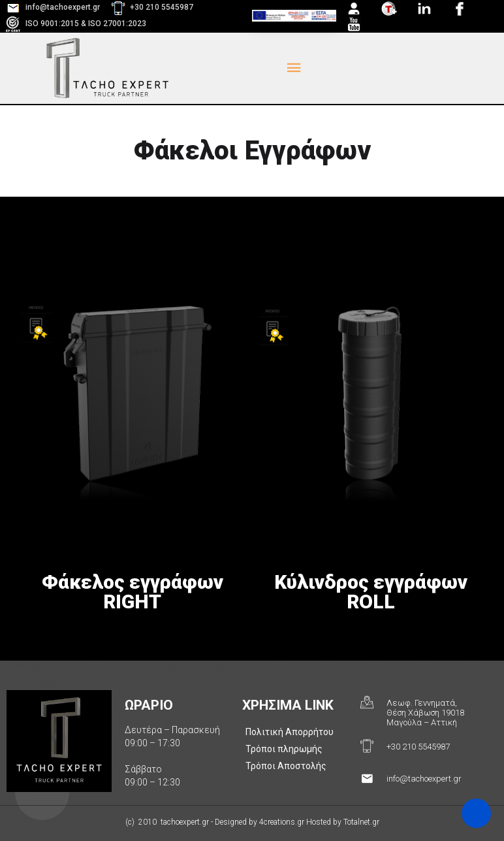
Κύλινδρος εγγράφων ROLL (371, 592)
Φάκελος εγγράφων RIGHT (133, 592)
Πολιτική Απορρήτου (290, 732)
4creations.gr (282, 822)
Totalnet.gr (361, 822)
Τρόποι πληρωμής (284, 749)
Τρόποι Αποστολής (286, 766)
